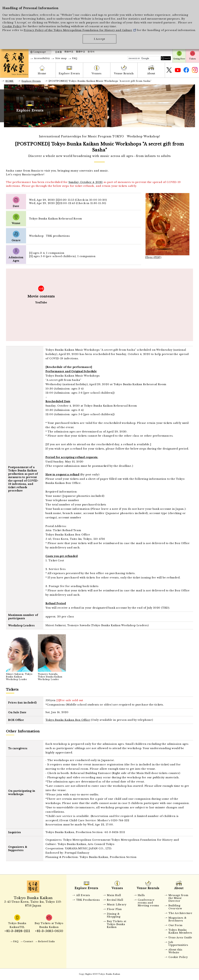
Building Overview (175, 907)
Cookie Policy (12, 26)
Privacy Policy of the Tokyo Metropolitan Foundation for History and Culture (80, 30)
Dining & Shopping (114, 915)
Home (42, 73)
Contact (28, 941)
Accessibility (42, 58)
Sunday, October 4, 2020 (86, 182)
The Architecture (180, 913)
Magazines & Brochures (178, 919)
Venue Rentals (124, 73)
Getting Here (179, 59)
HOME (10, 81)
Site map (61, 58)
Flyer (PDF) (153, 257)
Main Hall (114, 895)
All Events (83, 895)
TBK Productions (88, 900)
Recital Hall (115, 900)
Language (40, 52)
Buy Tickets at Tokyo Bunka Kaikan (117, 924)
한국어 (91, 52)
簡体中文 (69, 52)
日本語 (59, 52)
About (151, 73)
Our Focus (176, 925)
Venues (97, 73)
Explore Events (69, 73)
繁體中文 (81, 52)
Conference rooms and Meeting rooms (148, 903)
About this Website (175, 951)
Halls (141, 895)
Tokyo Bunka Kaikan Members (180, 931)
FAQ (75, 58)
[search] (144, 58)
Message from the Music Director (178, 898)
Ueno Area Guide (180, 938)
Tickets (192, 59)
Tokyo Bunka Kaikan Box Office (68, 720)
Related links (46, 941)
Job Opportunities (178, 944)
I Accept (99, 39)
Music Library (117, 905)
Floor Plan (114, 909)
